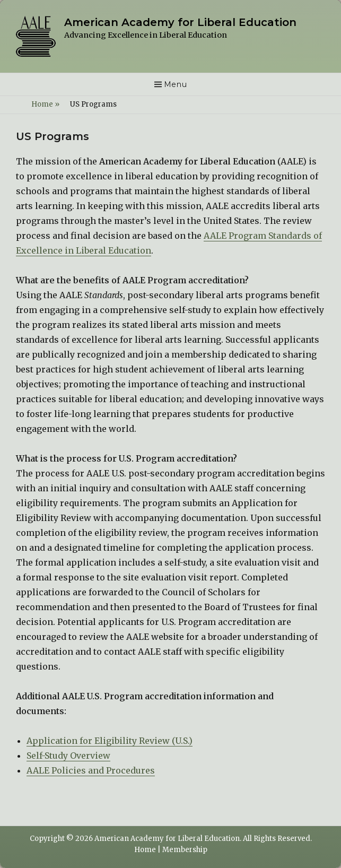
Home (45, 104)
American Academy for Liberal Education (180, 22)
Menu (176, 84)
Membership (185, 850)
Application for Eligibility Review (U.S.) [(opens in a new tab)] (110, 741)
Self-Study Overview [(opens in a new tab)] (68, 756)
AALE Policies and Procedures (91, 770)
